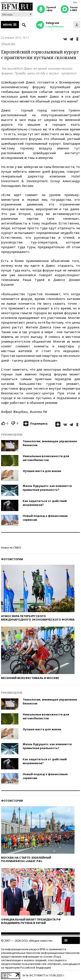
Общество (8, 44)
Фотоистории (12, 559)
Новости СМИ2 (11, 547)
